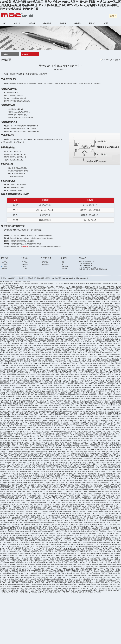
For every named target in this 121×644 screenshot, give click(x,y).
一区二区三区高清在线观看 (17, 426)
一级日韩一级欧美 (50, 437)
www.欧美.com (59, 360)
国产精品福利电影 (105, 512)
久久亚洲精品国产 (5, 292)
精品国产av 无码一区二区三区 (47, 367)
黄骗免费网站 (106, 318)
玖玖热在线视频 (35, 424)
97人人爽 (52, 563)
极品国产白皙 (65, 546)
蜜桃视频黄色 (26, 406)
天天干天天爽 (98, 544)
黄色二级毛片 (27, 431)
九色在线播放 (47, 471)
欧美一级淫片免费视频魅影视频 (20, 380)
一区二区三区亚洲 (114, 360)
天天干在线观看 (47, 552)
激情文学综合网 (71, 462)
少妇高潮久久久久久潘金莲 (12, 369)
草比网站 (78, 486)
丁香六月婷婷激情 (15, 309)
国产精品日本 (32, 506)
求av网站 (82, 479)
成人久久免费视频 (72, 413)
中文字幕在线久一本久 (61, 287)
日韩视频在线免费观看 (11, 318)
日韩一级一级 (83, 360)
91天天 (45, 444)
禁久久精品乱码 (95, 338)
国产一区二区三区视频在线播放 (79, 325)
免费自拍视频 (31, 541)
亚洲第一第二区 (113, 590)
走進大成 (17, 23)
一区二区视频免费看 (88, 300)
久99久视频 (13, 491)
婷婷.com (47, 460)
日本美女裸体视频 (98, 309)
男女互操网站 (4, 362)
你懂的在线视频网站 (28, 583)
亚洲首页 (42, 302)
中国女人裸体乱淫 (22, 586)
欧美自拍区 (104, 504)
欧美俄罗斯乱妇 (24, 450)
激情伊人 (118, 533)
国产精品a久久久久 (104, 324)
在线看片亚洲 (14, 552)
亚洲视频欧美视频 (100, 471)
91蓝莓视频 (86, 387)
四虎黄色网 (38, 499)
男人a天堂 (76, 356)
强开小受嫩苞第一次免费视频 (15, 373)
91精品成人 (67, 411)
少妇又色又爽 (15, 298)
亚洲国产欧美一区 (65, 292)
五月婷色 (21, 484)
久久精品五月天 (69, 333)
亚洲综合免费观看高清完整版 (97, 435)
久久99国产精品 (82, 371)
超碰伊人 (77, 380)
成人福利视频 (50, 391)
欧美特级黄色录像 (87, 486)
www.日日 (8, 291)
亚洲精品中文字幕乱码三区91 (76, 362)
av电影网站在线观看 (37, 291)
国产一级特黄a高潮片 (90, 517)
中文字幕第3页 (52, 309)
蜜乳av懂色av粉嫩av (25, 488)
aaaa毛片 (3, 526)
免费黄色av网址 (18, 404)
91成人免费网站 (26, 418)
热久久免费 (100, 344)
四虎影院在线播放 (42, 305)
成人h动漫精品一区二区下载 (78, 442)
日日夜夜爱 (82, 329)
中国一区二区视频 (22, 440)
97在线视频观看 (56, 369)
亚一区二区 (12, 446)
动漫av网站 (41, 448)
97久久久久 (24, 506)
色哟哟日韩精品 (11, 307)
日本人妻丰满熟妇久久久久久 (62, 431)
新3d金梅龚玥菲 (54, 543)
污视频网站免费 (13, 331)
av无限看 (107, 513)
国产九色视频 (109, 411)
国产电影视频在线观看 (46, 406)
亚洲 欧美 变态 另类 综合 (44, 311)
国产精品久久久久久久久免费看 (81, 292)
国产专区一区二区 (110, 391)
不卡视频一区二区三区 (114, 366)
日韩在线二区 (33, 327)
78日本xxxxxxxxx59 (24, 424)
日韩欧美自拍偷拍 (30, 305)
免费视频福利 (61, 367)
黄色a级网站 (35, 543)
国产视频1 (40, 524)
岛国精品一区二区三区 (34, 336)
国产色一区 (112, 453)
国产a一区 (61, 314)
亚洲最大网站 (95, 464)
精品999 (36, 302)
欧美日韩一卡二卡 (30, 373)
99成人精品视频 (79, 384)
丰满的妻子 (19, 523)
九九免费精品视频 (91, 473)
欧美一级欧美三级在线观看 (28, 398)
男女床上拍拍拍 (78, 316)
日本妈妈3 (26, 303)
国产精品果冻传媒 (24, 585)
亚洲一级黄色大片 (23, 324)
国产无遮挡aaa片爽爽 (57, 344)
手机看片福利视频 (107, 353)
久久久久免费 (63, 486)
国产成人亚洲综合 (77, 517)
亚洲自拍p (79, 311)
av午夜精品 (103, 311)
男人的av (75, 568)
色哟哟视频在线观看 (20, 316)
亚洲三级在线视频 (47, 336)
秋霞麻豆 (44, 490)
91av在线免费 (17, 517)
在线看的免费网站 (30, 384)
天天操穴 (17, 482)
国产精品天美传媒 (31, 362)
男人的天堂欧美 (60, 393)
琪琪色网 (42, 528)
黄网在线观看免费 (51, 302)
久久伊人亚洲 (10, 397)
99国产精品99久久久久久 (84, 426)
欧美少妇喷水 (8, 418)
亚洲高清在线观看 (94, 371)
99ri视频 (26, 523)
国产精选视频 (42, 486)
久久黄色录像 (63, 409)
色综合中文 (90, 320)
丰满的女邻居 (10, 464)
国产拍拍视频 (109, 437)
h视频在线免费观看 (45, 459)
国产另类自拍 (65, 468)
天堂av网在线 (52, 305)
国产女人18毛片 (111, 471)
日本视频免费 (110, 574)
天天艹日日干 (85, 444)
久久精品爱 (116, 344)
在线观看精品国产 (104, 375)
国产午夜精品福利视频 (56, 512)
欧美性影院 (4, 406)
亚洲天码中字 (42, 592)
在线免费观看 (27, 300)
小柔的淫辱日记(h (55, 493)
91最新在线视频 (35, 479)
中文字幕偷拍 (53, 521)
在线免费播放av (55, 460)
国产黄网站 (73, 417)
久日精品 (9, 451)
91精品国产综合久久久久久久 (96, 351)
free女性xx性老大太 (16, 382)
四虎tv (87, 477)
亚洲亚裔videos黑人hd (22, 329)
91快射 (2, 462)
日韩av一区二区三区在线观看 (67, 418)
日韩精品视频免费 (39, 482)
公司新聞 (5, 54)
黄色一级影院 (28, 433)
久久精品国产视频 (103, 506)
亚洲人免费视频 (90, 490)
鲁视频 (3, 397)
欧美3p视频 (14, 311)
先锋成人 (105, 470)
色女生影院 (112, 429)
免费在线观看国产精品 (111, 362)
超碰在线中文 (34, 329)
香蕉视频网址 (14, 386)
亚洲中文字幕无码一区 (64, 378)
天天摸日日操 (75, 351)
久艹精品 (21, 305)
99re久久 (47, 351)
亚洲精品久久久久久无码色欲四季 (77, 313)
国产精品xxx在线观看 (6, 453)
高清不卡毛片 (34, 574)
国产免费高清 (94, 395)
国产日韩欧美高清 (15, 302)
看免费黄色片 (8, 387)
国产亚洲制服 (16, 409)
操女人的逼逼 (72, 305)
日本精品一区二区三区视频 (40, 548)
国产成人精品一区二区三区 (93, 592)
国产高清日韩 (50, 360)
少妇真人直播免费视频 (42, 462)
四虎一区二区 (27, 351)
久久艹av (29, 502)
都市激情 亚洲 (4, 353)
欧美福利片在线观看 (55, 327)
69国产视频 (85, 314)
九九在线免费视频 (44, 455)
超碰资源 (61, 479)
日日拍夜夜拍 (81, 305)
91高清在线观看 (86, 294)
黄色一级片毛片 (76, 497)
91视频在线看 (74, 331)
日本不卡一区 (27, 470)
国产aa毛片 (29, 446)
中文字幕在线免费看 (32, 415)
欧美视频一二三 (113, 386)
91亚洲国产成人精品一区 (91, 287)
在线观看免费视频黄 (59, 530)
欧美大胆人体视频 (59, 373)
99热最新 (33, 309)
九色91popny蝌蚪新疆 (21, 395)
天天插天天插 (65, 429)
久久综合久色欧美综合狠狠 (49, 342)
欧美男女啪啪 (49, 395)
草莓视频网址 (81, 488)
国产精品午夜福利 (5, 493)
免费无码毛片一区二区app (107, 364)
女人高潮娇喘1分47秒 (23, 457)
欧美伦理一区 (117, 384)
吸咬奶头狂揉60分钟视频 (28, 524)
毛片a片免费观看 (25, 543)
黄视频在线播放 (55, 455)
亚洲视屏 (41, 535)
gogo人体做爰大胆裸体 (79, 322)
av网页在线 (10, 395)
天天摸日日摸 (43, 349)
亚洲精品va (112, 422)
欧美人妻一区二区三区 (55, 303)
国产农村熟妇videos (70, 289)
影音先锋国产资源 (112, 435)
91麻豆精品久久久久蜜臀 (67, 311)
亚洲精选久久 (101, 563)
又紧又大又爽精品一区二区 (40, 572)
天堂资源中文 (89, 384)
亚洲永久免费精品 (12, 324)
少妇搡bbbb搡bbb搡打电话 (103, 300)
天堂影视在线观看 (95, 477)
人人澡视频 (57, 475)
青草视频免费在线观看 (109, 296)
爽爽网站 (45, 420)
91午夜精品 (106, 358)
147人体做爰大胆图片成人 (9, 366)
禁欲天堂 (13, 457)
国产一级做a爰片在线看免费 (29, 448)
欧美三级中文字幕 (95, 559)
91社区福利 (111, 322)
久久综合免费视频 (64, 364)
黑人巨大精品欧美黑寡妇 (11, 289)
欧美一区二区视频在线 (101, 418)
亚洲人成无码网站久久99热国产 (58, 464)
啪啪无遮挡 (10, 340)
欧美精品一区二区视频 (108, 294)
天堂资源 (38, 313)
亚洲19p (39, 322)
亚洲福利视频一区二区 (31, 389)
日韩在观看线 (85, 424)
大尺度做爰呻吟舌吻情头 (24, 473)
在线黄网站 (96, 499)
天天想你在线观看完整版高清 (95, 329)
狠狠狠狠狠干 (49, 440)
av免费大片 (49, 431)
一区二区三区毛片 (105, 349)
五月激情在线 (67, 537)
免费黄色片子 (109, 561)
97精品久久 (101, 517)
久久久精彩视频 (39, 581)
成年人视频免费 (37, 433)
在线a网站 (89, 373)
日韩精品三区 (78, 393)
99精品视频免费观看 (10, 417)
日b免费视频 (35, 406)
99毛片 (13, 413)
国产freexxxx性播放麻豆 (95, 340)
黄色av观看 (66, 329)
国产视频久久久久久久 (52, 428)
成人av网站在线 (64, 345)
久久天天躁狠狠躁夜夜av (108, 515)
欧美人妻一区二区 (15, 342)
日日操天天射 (76, 440)
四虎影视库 (73, 345)
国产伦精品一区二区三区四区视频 (92, 431)
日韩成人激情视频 (84, 437)
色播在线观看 (88, 316)
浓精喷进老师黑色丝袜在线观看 (18, 439)
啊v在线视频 (108, 344)
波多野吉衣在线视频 (107, 468)
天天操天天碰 (11, 320)
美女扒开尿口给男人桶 (47, 353)
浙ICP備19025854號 (82, 278)
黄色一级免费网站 (79, 473)
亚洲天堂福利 (48, 506)
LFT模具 (25, 269)
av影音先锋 (112, 470)
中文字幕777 (82, 369)
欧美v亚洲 (75, 513)
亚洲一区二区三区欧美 (16, 431)
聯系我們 (113, 16)
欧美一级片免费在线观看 (92, 291)
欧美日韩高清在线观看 (32, 366)
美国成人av (4, 477)
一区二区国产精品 (21, 521)
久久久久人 (56, 552)
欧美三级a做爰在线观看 (110, 336)
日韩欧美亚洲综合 (52, 371)
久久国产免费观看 (21, 336)
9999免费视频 (90, 417)
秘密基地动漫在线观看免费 (61, 324)
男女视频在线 (17, 508)
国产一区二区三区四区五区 (78, 415)
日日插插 (112, 506)
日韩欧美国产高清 (49, 446)
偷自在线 (43, 371)
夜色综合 (117, 475)
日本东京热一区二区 (19, 296)
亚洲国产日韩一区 (8, 375)
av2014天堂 (90, 502)
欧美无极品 (114, 448)
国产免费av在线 (10, 303)
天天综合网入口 (37, 471)
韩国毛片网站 (51, 404)
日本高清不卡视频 (11, 428)
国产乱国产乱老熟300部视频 (100, 482)
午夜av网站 (65, 336)
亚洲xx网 (11, 482)
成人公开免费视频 (75, 300)
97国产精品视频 (99, 391)
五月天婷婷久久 (71, 451)
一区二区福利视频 (56, 351)
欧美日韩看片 (66, 592)
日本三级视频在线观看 (76, 287)
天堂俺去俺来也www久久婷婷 (51, 508)
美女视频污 (51, 510)
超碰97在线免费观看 (94, 528)
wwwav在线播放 (27, 471)
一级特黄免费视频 (53, 296)
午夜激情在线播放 (68, 380)
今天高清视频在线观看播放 (62, 395)
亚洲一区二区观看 (38, 468)
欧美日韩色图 (116, 404)
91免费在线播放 (38, 446)
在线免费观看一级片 (6, 512)
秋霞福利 (88, 464)
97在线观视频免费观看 (35, 497)
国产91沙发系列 (106, 479)
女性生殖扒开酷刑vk (36, 444)
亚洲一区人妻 (33, 417)
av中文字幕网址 (112, 316)
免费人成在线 (104, 466)
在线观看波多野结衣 (6, 588)
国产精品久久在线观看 (25, 355)
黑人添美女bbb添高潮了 (80, 512)
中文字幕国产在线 (58, 307)
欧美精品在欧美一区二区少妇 (67, 342)
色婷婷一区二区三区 (18, 389)
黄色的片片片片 (66, 460)
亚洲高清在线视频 (114, 466)
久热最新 (24, 559)
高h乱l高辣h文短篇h (85, 470)
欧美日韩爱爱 (83, 435)
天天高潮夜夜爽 (36, 537)
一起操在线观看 (110, 380)
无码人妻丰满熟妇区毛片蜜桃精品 (41, 292)
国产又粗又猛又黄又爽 (19, 502)
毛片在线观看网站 (86, 386)
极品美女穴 (98, 296)
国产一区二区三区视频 (7, 501)
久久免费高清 (95, 397)
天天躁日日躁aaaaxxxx (74, 510)
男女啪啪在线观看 (91, 409)
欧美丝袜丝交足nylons (101, 398)
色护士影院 (67, 355)
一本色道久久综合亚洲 (112, 491)
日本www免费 (74, 303)
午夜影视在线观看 (36, 386)
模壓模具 (32, 23)
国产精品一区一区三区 (23, 429)
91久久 (3, 367)
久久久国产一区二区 (98, 513)
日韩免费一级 (17, 592)
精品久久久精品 (10, 336)
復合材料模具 (46, 258)
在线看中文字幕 (56, 298)
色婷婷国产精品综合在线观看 (27, 311)
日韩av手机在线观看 (61, 358)
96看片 (90, 333)
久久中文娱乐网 (39, 460)
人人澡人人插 (104, 446)
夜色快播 (86, 523)
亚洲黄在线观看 (110, 517)
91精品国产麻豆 (72, 557)
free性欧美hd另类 (20, 501)
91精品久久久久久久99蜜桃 (88, 380)
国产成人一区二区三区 (55, 316)
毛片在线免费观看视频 (9, 325)
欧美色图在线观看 (54, 340)
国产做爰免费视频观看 (75, 566)
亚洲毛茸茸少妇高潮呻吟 (77, 561)
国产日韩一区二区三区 (88, 510)
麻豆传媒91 (64, 408)
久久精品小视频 (62, 320)
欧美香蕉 (79, 349)
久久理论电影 (76, 444)
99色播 (3, 428)
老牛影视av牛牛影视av (15, 406)
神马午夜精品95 (82, 501)
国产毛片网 (46, 433)
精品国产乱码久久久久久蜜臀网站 (52, 588)
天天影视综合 (49, 585)
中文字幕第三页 (23, 411)
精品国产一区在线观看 (23, 325)
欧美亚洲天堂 (43, 329)
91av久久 (84, 340)
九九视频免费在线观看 (68, 298)
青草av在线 (99, 358)
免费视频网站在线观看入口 (74, 550)
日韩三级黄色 (74, 329)
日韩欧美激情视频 (35, 515)
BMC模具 (25, 264)
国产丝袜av (80, 289)
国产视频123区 (72, 563)
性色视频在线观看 (107, 331)
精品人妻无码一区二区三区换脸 (110, 499)
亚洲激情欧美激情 (42, 541)
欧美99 (95, 535)
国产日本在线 (57, 336)
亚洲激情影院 (58, 415)
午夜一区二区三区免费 (22, 533)
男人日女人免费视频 (85, 513)
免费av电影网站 (9, 316)
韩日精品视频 (18, 340)
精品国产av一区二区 (6, 287)
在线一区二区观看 (54, 294)
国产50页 (40, 506)
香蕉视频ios (18, 566)
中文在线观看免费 (102, 442)
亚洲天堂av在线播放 (18, 384)
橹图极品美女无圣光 (11, 462)
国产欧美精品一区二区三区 (73, 314)
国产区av (58, 391)
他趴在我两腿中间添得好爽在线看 (106, 289)
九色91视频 (66, 303)
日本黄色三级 (40, 338)
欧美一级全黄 (56, 408)
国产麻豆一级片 (81, 342)
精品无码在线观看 (38, 453)
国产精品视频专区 (42, 316)
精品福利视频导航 (97, 541)
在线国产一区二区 (28, 566)
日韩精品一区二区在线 (21, 408)
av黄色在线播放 (44, 563)
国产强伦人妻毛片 (31, 501)
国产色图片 (111, 450)
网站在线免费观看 (18, 287)
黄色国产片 (76, 457)
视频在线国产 (62, 451)
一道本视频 (41, 307)
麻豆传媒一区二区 (61, 563)
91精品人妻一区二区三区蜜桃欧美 (90, 303)
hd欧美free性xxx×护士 (107, 303)
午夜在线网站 (19, 535)
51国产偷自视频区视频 (62, 300)
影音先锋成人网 (89, 408)
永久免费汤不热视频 (90, 450)
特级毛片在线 (30, 360)
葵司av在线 (45, 537)
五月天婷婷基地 (87, 499)
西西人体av (23, 400)
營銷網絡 (5, 269)
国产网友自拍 (40, 408)
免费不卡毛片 (61, 439)
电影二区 (117, 548)
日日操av (107, 460)
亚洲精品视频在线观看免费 (75, 291)
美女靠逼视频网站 (38, 532)
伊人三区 (105, 402)
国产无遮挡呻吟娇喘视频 (80, 347)
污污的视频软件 (19, 442)
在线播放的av (5, 523)
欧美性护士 (24, 378)
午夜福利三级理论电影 (39, 470)
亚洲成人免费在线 (5, 495)
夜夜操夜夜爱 (29, 460)
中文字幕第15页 (15, 378)
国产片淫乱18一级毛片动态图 (74, 482)
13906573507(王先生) (89, 267)
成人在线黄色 (4, 411)
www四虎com (67, 568)
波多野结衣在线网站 (55, 444)
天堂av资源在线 (73, 464)
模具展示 (63, 23)
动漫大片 (105, 521)
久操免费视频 (74, 446)
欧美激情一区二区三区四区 (111, 568)
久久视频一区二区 (14, 579)
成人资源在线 (53, 484)
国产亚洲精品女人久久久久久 (15, 367)
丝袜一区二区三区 (71, 428)
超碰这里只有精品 (104, 395)
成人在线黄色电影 (38, 387)
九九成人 (47, 369)
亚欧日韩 (69, 577)
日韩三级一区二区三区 (56, 333)
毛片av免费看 (88, 459)
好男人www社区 (53, 418)
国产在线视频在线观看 (25, 477)
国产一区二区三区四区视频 (21, 345)
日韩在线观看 (34, 331)
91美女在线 (30, 393)
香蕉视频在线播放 (43, 340)
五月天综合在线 (105, 464)
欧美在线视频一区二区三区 (21, 568)
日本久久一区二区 (103, 406)
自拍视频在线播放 (92, 369)
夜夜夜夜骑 (15, 393)
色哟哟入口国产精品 (66, 322)
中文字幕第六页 (99, 411)
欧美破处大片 (115, 513)
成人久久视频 (90, 561)
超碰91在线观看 (25, 579)
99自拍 (112, 566)
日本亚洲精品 (7, 389)
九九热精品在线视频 (82, 468)
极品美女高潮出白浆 (14, 479)
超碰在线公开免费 (70, 581)
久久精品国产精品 (47, 382)
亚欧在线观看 (111, 378)
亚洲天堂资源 (87, 583)
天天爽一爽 (32, 440)
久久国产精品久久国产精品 (102, 439)
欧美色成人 (97, 479)
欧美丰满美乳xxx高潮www (96, 460)
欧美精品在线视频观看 (68, 338)
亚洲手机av (73, 475)
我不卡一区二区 (25, 342)
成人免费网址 (104, 397)
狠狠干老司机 (68, 512)
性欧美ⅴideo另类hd (14, 435)
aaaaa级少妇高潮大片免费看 (62, 397)
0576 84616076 (87, 264)
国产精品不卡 (25, 309)
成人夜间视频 (50, 550)
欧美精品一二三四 (95, 585)
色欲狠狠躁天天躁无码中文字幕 (48, 400)
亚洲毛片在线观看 (67, 506)
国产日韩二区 (54, 462)
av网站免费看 (88, 481)
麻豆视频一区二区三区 (39, 404)
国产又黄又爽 (27, 468)
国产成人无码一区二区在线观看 (18, 334)
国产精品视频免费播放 (82, 455)
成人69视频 (110, 311)
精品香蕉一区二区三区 (44, 501)
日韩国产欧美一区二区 (60, 389)
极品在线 (91, 418)
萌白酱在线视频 (111, 563)
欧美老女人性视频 (97, 327)
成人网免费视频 (62, 305)
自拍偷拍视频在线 (93, 512)
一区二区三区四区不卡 (95, 347)
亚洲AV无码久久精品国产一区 (111, 510)
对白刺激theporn (46, 298)
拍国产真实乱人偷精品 (87, 544)
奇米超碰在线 (75, 382)
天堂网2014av (94, 453)
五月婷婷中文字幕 (115, 495)
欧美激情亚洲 (28, 451)
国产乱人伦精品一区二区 (110, 327)
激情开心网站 (29, 298)
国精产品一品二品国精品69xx (85, 581)
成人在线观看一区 (98, 459)
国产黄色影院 (21, 360)
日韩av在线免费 (108, 548)
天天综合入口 (48, 324)
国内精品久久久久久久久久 (62, 528)
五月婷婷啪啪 (63, 334)
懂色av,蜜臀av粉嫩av (69, 349)
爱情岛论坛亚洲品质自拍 (70, 302)
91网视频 (18, 397)
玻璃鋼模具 (45, 262)
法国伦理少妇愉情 (105, 298)
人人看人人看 (98, 336)
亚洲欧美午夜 (53, 451)
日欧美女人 (117, 313)
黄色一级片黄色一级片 (51, 291)
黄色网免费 (108, 389)
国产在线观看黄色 (30, 287)
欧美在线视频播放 (40, 393)
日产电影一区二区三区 (7, 351)
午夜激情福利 (4, 497)
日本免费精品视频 (22, 565)
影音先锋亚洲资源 (64, 400)
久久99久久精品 (77, 296)
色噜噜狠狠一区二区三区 (32, 391)
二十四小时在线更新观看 (90, 506)
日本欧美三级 (90, 362)
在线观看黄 (55, 345)
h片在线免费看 (56, 422)
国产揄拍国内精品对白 (73, 386)
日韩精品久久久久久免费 (112, 459)
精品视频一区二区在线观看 (53, 376)
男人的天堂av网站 (115, 395)
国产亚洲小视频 (10, 577)
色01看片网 (117, 340)
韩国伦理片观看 (65, 375)
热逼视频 (62, 428)
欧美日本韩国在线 (68, 376)
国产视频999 (66, 471)
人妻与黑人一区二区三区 (38, 325)
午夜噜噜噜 (48, 345)
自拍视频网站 (16, 448)
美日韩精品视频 (44, 411)
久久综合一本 (25, 369)
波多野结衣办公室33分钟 (106, 424)
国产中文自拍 (13, 411)
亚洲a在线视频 (112, 334)
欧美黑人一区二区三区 (94, 342)
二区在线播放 (99, 362)
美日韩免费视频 (110, 329)
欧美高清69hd (23, 356)
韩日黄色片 (78, 543)
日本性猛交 (27, 291)
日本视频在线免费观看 (111, 305)
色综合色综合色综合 (50, 320)
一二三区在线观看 (91, 563)
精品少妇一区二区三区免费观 (90, 307)
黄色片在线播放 (13, 484)
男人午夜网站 (92, 442)
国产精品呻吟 (51, 325)
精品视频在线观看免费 (92, 298)
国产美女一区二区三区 (13, 506)
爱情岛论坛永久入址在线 (42, 333)
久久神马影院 (26, 420)
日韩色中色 (90, 318)
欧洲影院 (111, 442)
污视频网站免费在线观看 (58, 413)
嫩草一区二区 (4, 302)
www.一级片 (57, 468)
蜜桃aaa (58, 338)
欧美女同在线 (65, 453)
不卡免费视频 (109, 313)
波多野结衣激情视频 (101, 320)
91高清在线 (38, 344)
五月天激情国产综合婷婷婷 (96, 313)
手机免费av (56, 311)
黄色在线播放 (95, 311)
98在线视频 (66, 446)
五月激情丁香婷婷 (52, 466)
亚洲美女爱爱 (5, 402)
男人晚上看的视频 (12, 355)
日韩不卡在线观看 (95, 376)
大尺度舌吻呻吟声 (71, 555)
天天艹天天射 (56, 453)
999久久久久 (18, 351)
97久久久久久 (81, 475)
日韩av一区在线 (66, 444)
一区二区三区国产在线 (46, 473)
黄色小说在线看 (65, 340)
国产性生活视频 (102, 450)
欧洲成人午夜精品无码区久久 (57, 384)
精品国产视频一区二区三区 (37, 334)
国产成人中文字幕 (115, 585)
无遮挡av (12, 523)
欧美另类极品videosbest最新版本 (73, 459)
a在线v (30, 356)
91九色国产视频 (72, 320)
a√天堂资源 (55, 334)
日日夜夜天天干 (53, 347)
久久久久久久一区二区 (69, 327)
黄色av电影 (102, 287)
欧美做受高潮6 (60, 404)
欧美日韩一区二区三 (38, 431)
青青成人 (23, 376)
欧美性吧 (100, 568)
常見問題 (5, 266)
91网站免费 (70, 384)
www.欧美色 (24, 526)
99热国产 (46, 495)
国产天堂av (64, 422)
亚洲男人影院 (81, 552)
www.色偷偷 (45, 559)
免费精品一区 (58, 568)
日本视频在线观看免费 (48, 450)
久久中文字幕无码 (92, 324)
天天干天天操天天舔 (57, 289)
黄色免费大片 (82, 302)
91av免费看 (104, 575)
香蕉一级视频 (55, 546)
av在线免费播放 (7, 296)
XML (52, 278)
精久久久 (63, 577)
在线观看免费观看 (92, 366)
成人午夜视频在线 (62, 566)
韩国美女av (10, 344)
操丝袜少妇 (81, 548)
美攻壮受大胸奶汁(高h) (90, 543)
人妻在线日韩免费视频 (84, 428)
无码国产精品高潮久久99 (23, 314)
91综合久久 (59, 437)
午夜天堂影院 (70, 504)
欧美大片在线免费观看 (98, 537)
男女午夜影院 (37, 356)
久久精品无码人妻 (24, 386)
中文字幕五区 (69, 575)
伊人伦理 (56, 322)
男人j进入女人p (101, 393)
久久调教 (81, 464)
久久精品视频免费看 (6, 345)
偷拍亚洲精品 (11, 533)
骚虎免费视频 (20, 577)
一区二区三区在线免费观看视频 (99, 495)
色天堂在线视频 (7, 404)
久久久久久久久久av (105, 400)
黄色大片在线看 (87, 309)
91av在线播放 (89, 479)
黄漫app (22, 298)
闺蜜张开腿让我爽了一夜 (31, 349)
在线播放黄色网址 (110, 345)
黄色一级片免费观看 (18, 486)
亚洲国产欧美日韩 (55, 366)
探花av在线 (71, 486)
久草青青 (105, 347)
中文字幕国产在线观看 (93, 574)
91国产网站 (84, 528)
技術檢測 (64, 269)
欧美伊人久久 (82, 320)
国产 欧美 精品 (29, 333)
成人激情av (67, 544)
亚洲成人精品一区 (95, 526)
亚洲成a (50, 415)
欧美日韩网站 (103, 453)
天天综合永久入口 (70, 477)
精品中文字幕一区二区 (87, 336)
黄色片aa (73, 471)
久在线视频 (19, 320)
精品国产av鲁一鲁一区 (104, 535)
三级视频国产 (110, 292)
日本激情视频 (31, 316)
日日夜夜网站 (92, 302)
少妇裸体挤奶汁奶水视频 (100, 386)
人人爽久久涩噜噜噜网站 (15, 300)
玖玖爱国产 (67, 402)
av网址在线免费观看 (38, 351)
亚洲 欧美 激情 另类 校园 (28, 437)
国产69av (95, 400)
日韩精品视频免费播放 (9, 358)
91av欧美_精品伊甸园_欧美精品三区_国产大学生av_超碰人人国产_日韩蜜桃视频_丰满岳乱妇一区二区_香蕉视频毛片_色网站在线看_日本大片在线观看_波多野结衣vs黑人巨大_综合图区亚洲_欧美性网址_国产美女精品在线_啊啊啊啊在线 (60, 5)
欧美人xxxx (103, 322)
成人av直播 (111, 502)
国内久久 (33, 303)
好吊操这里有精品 (77, 481)
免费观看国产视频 (22, 417)
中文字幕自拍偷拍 (15, 327)
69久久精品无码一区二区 (15, 349)
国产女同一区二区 (59, 406)
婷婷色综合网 (94, 364)
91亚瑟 (36, 510)
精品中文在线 (80, 298)
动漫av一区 (21, 366)
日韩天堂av (55, 331)
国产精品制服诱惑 (47, 322)
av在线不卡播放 (94, 455)
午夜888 (60, 302)
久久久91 (117, 424)
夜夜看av (25, 508)
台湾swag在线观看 (92, 448)
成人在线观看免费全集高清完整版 (110, 291)
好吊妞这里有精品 (5, 586)
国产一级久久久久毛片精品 (24, 555)
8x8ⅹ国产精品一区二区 (113, 351)
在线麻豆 (16, 364)
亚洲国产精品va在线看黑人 (62, 382)
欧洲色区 (54, 513)
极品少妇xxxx (17, 499)
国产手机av (88, 572)
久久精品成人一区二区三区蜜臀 (21, 292)
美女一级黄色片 (76, 340)
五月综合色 (90, 367)
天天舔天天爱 (111, 287)
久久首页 (48, 334)
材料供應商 (65, 266)
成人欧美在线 (39, 289)
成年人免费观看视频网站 (86, 579)
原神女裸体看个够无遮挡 (109, 342)
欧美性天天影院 (14, 294)
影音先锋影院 (23, 294)
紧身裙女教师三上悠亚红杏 (57, 495)
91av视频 (12, 415)
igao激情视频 (5, 386)
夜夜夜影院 (38, 382)
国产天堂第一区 (104, 307)
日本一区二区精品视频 (89, 393)
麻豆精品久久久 (73, 358)
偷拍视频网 (65, 369)
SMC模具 (25, 262)
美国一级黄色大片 (88, 296)
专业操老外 (50, 568)
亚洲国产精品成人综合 (104, 501)
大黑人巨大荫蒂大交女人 (27, 289)
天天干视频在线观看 (17, 490)
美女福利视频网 (106, 579)
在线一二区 (83, 351)
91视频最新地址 (36, 575)
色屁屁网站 (56, 292)
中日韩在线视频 (104, 314)
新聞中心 (92, 23)
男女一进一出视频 (42, 309)
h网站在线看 (28, 577)
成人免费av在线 (67, 448)
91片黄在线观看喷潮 (47, 313)
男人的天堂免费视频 (93, 322)
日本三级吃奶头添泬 (60, 313)
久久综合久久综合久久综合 (79, 460)
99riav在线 (47, 289)
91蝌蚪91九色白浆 (101, 334)
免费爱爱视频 (85, 453)
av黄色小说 (62, 499)
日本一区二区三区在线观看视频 (55, 318)
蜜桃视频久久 (80, 462)
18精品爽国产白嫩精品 (17, 322)
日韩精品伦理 (57, 470)
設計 (63, 262)
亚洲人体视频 (74, 437)
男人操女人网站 (9, 313)
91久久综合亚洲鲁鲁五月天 (90, 349)
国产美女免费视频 (29, 320)
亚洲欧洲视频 (30, 426)
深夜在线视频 (22, 491)
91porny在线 (74, 364)
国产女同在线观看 (84, 364)
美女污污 (113, 358)
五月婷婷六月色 (103, 369)
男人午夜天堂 (110, 325)
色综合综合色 (91, 440)
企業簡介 (5, 262)
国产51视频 (23, 393)
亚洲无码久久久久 (73, 541)
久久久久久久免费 (20, 481)
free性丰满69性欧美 (58, 426)
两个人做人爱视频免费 (82, 338)
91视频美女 (66, 351)
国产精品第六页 (64, 442)
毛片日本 (66, 437)
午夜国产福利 (62, 291)
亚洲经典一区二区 (95, 468)
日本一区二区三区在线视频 (72, 344)
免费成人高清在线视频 (9, 544)
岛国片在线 (73, 548)
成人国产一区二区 (30, 322)
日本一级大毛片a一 (8, 481)
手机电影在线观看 (30, 338)
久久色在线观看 (58, 387)
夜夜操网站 (36, 473)
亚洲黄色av (61, 484)
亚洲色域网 (86, 311)
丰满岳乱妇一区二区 (60, 386)
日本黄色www (96, 294)
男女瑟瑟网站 (21, 307)
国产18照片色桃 (33, 318)
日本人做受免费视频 (66, 296)
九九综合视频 (54, 398)
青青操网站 (114, 488)
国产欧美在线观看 (47, 397)
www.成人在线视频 (42, 384)
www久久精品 (14, 475)
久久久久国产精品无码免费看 (36, 376)
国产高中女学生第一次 (111, 481)
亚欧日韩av (20, 455)
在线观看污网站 (36, 579)
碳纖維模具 (47, 23)
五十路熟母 (17, 453)
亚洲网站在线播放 (83, 466)
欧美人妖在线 (103, 366)
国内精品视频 (95, 446)
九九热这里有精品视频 (37, 375)
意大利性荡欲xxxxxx (53, 481)
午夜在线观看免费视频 (66, 433)
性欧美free (102, 325)
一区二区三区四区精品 (100, 316)
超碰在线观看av (94, 314)
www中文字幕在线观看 (99, 333)
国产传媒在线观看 (80, 318)
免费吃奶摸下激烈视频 (51, 409)
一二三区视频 (91, 334)
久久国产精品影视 (84, 524)
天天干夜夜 (40, 437)
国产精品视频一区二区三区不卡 (22, 387)
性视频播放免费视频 (42, 554)
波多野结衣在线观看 (43, 398)
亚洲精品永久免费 (43, 327)
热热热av (112, 397)
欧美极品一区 (65, 417)
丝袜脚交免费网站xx (107, 420)
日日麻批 (69, 367)
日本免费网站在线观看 (84, 565)
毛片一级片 (33, 435)
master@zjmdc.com (89, 262)
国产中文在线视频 (23, 331)
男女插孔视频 (37, 552)
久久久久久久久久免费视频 (78, 324)
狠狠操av (35, 367)
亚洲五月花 (82, 502)
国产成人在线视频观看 (36, 324)
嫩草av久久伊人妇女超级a (102, 367)
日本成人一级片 (76, 431)
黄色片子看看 (103, 422)
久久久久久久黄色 (103, 409)
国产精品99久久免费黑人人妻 (9, 488)
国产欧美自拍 (64, 526)
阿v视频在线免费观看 (95, 353)
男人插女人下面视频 (50, 477)
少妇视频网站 (33, 592)
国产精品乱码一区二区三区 (86, 358)
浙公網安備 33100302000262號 (64, 278)
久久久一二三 (47, 513)
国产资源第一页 (33, 411)
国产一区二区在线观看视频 (90, 378)
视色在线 (111, 398)
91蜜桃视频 (97, 577)
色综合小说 (110, 555)
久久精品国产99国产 (107, 519)
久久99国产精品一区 (44, 417)
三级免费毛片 (27, 404)
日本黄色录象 (12, 510)
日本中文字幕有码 (53, 402)
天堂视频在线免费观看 (12, 541)
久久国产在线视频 (44, 380)
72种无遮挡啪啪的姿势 (38, 585)
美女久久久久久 (113, 347)
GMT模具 (25, 266)
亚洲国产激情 (115, 460)
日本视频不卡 (52, 490)
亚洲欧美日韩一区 (83, 521)
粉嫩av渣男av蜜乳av (94, 420)
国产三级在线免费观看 (8, 314)
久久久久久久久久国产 (67, 455)
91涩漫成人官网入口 (31, 484)
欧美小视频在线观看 (94, 515)
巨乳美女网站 (98, 457)
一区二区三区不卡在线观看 (54, 448)
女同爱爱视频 (75, 402)
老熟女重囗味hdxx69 (67, 473)
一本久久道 (23, 422)
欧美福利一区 (66, 470)
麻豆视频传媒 (60, 575)
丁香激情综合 (31, 422)
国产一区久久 (106, 508)
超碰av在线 (49, 307)
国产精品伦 (53, 572)
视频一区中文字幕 (75, 546)
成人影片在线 (54, 433)
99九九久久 (103, 378)
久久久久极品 (43, 415)
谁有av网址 (62, 371)
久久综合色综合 (75, 336)
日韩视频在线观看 (85, 446)
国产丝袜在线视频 (93, 360)
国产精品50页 (31, 428)
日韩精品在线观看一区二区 (44, 373)
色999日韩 (80, 327)
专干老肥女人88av (17, 493)
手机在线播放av (77, 309)
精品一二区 (106, 426)
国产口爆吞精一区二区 (48, 575)
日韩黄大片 (58, 446)
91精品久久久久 (37, 495)
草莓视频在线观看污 (96, 524)
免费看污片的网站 (42, 303)
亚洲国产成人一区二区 (16, 353)
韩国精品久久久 (50, 358)
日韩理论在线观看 (53, 486)
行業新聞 (25, 54)
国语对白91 (9, 592)
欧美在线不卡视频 (113, 320)
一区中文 (8, 393)
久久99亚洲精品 (99, 404)
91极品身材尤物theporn (111, 309)
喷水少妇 (105, 373)
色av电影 (37, 298)
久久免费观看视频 (90, 289)
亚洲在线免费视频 (90, 413)
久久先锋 (98, 510)
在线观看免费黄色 (63, 523)
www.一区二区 (74, 502)
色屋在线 (58, 517)
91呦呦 (113, 318)
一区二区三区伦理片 (79, 433)
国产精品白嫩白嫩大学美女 (43, 426)
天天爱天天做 (30, 296)
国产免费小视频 (95, 523)
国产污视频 (111, 484)
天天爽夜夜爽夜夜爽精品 (11, 400)
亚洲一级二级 (54, 499)
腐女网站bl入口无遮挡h (37, 369)
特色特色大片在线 (58, 590)
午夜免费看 (32, 408)
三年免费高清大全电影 (58, 583)
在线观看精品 (34, 380)
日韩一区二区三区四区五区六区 (93, 355)
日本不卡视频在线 (101, 532)
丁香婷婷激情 (56, 429)
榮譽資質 (5, 264)
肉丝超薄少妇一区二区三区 (81, 508)
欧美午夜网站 (30, 313)
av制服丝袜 (87, 482)
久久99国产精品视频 (87, 457)
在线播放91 (9, 364)
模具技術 (78, 23)
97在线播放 (24, 327)
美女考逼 (5, 294)
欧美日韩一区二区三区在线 (96, 345)
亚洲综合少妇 (81, 334)
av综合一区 (25, 561)
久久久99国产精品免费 (98, 292)
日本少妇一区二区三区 (109, 408)
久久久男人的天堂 (15, 466)
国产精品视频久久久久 (107, 338)
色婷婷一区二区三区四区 (81, 376)
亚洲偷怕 (31, 344)
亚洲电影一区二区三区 (64, 309)
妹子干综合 (46, 344)
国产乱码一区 (15, 528)
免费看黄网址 (47, 488)
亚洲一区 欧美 (39, 320)
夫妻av (61, 402)
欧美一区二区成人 (86, 400)
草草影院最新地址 (115, 307)
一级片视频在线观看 (79, 574)
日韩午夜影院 (61, 565)
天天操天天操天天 (29, 358)
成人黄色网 (68, 307)
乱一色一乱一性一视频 (71, 360)
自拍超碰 (118, 364)
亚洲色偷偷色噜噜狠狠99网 (98, 546)
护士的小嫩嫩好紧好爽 (37, 345)
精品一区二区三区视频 (55, 329)
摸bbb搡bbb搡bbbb (67, 508)
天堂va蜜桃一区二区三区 (69, 391)
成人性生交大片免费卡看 (41, 512)
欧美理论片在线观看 (107, 376)
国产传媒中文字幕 (20, 313)
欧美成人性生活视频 (84, 568)
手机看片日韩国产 (43, 362)
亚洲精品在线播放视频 (62, 325)
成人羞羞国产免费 (112, 333)
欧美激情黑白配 (67, 353)
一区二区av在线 (99, 389)
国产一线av (67, 387)
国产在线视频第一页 (49, 300)
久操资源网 (58, 353)
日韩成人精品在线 (43, 484)
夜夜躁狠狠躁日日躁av (106, 356)
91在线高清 (19, 303)
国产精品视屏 (70, 406)
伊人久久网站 (116, 300)
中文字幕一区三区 (115, 426)
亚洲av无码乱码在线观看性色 (94, 305)
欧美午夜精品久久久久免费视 (45, 287)
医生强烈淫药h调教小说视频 (63, 440)
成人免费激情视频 (15, 376)
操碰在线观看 (73, 369)
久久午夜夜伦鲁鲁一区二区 (103, 550)
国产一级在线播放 (104, 448)
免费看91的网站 (15, 559)
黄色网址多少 (117, 544)
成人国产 (84, 484)
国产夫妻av (55, 519)
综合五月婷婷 (20, 333)
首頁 (4, 23)
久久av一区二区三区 (41, 296)
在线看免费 (11, 333)
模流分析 (64, 264)
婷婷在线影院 (55, 442)
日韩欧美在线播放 (30, 442)
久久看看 (44, 579)
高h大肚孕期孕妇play (31, 486)
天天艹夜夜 (87, 397)
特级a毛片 (48, 408)
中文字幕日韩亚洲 (96, 387)
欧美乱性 (60, 533)
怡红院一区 (53, 559)
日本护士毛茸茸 (116, 349)
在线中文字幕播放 (17, 291)
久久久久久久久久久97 (15, 583)
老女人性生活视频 (77, 397)
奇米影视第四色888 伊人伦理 (53, 457)
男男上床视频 (92, 501)
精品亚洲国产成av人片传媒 (32, 353)
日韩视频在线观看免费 (56, 537)
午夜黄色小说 (14, 305)
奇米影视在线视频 (12, 424)
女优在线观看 (51, 579)
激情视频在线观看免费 (21, 344)
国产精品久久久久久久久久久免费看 (107, 302)
